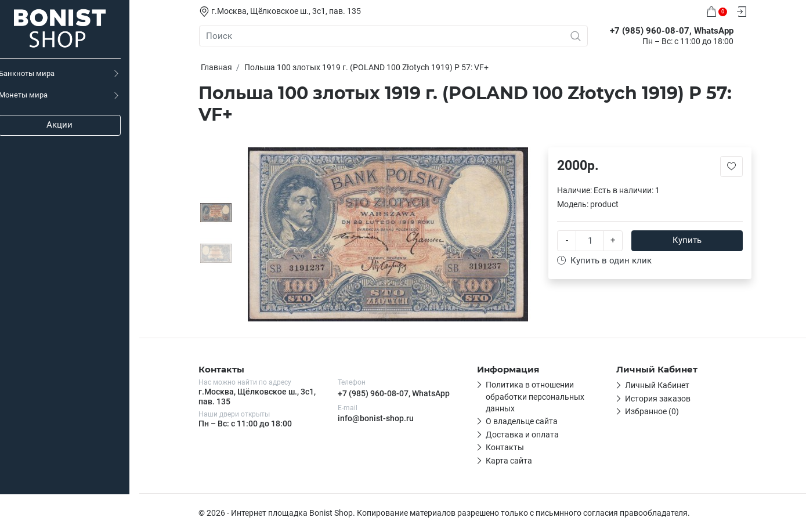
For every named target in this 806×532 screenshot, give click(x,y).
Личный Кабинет (658, 385)
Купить (688, 240)
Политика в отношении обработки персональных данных (536, 397)
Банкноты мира (37, 73)
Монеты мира (33, 95)
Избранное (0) (653, 411)
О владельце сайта (522, 421)
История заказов (658, 399)
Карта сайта (509, 461)
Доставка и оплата (523, 435)
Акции (70, 125)
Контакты (505, 447)
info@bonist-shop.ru (376, 418)
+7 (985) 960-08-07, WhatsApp (394, 393)
